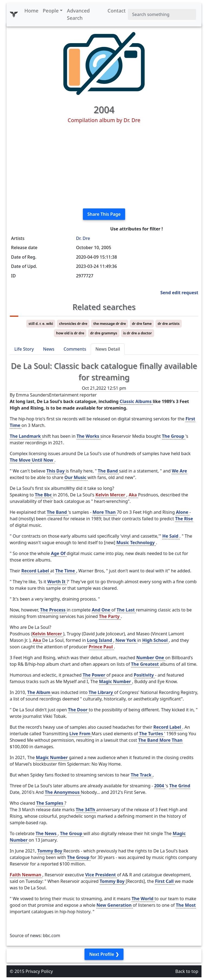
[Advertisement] (104, 166)
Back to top (187, 971)
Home (31, 11)
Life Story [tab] (24, 349)
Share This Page (104, 214)
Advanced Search (78, 14)
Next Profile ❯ (104, 954)
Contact (117, 11)
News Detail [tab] (108, 349)
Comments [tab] (75, 349)
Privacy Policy (39, 971)
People (51, 11)
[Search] (162, 14)
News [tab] (49, 349)
